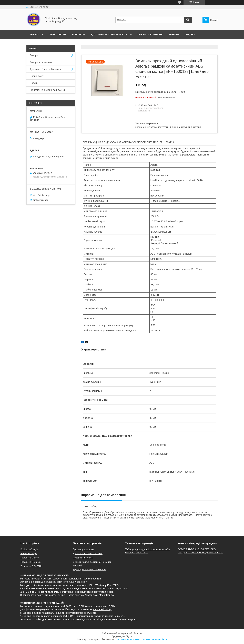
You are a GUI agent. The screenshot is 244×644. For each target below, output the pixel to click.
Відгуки (190, 34)
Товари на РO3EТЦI (31, 566)
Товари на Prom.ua (30, 562)
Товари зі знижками (41, 62)
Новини (174, 34)
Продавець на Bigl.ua (122, 636)
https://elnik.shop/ (41, 195)
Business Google (29, 549)
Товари (34, 34)
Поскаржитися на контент (128, 639)
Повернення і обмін (83, 558)
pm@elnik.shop (41, 200)
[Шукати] (188, 20)
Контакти (78, 34)
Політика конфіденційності (155, 639)
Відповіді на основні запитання (51, 43)
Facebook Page (29, 553)
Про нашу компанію (150, 34)
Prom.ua (138, 633)
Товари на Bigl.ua (30, 558)
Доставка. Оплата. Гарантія (109, 34)
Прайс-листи (57, 34)
